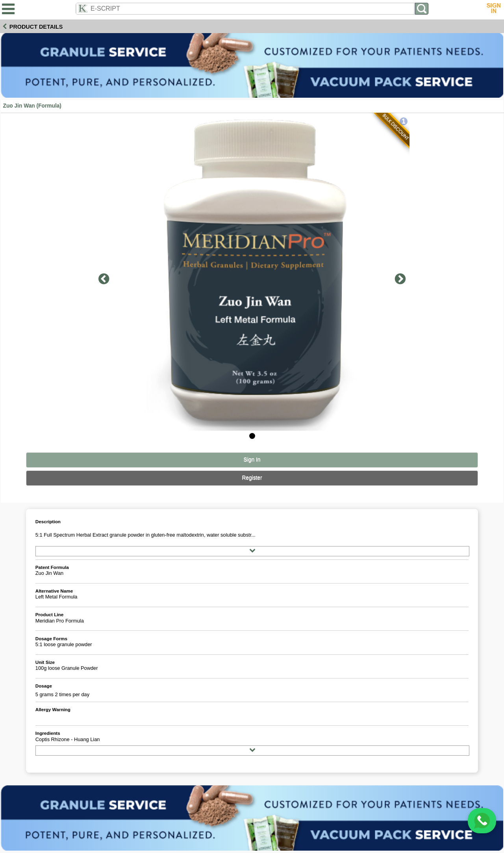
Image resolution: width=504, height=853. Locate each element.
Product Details (36, 27)
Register (252, 478)
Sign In (252, 460)
